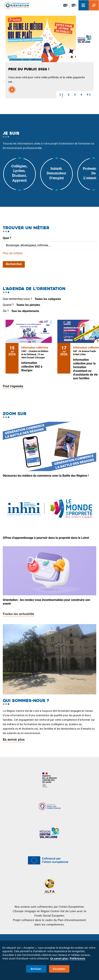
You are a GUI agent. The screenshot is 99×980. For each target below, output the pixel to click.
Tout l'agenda (13, 387)
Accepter (59, 969)
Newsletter (66, 5)
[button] (60, 95)
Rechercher (14, 264)
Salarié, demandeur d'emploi (56, 174)
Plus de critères (13, 253)
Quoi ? (7, 238)
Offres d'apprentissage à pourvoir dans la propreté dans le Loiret (46, 538)
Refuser (36, 969)
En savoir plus (14, 740)
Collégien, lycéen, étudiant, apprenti (19, 174)
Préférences (78, 958)
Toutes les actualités (18, 614)
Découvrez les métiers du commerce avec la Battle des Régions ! (46, 476)
